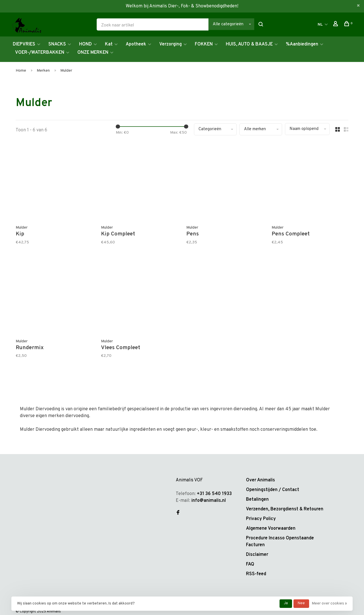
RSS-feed (256, 574)
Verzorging (170, 44)
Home (21, 71)
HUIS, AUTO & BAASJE (249, 44)
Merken (43, 71)
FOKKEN (204, 44)
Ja (286, 603)
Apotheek (136, 44)
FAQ (250, 564)
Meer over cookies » (329, 604)
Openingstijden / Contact (273, 490)
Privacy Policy (261, 519)
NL (320, 25)
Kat (109, 44)
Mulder (66, 71)
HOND (85, 44)
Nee (301, 603)
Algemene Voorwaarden (271, 529)
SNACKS (57, 44)
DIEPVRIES (24, 44)
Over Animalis (260, 480)
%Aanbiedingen (302, 44)
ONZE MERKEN (93, 53)
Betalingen (257, 500)
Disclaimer (257, 555)
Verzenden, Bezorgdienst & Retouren (285, 509)
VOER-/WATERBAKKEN (40, 53)
